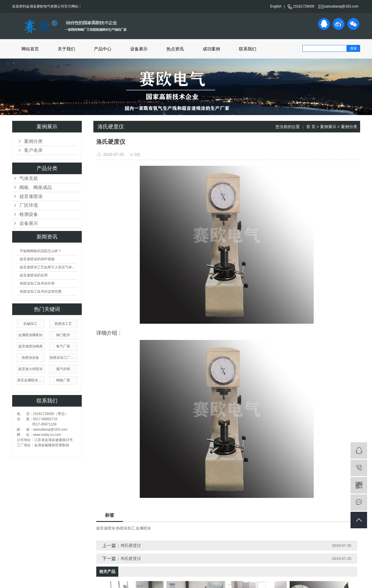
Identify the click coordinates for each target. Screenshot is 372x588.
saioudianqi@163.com (339, 6)
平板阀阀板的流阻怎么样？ (41, 251)
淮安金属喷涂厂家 (31, 380)
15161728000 (301, 6)
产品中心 (103, 49)
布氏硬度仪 (131, 558)
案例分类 (33, 141)
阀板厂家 (63, 380)
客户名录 (33, 150)
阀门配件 (63, 335)
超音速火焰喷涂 (30, 369)
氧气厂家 (63, 346)
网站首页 (30, 49)
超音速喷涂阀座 (30, 346)
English (276, 6)
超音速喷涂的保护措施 (37, 259)
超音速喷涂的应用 (34, 275)
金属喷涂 (143, 528)
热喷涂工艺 (63, 324)
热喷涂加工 (125, 528)
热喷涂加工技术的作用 (37, 283)
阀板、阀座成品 (36, 187)
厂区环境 (29, 205)
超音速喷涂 (31, 196)
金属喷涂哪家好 (30, 335)
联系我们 (248, 49)
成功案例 (211, 49)
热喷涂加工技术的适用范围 (41, 292)
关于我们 (66, 49)
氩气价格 (63, 369)
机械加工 (30, 324)
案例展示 (328, 127)
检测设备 (29, 214)
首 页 (311, 127)
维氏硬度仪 (131, 545)
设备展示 (139, 49)
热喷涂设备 (30, 358)
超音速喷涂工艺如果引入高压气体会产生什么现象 (48, 267)
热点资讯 (175, 49)
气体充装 (29, 178)
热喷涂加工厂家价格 (63, 358)
